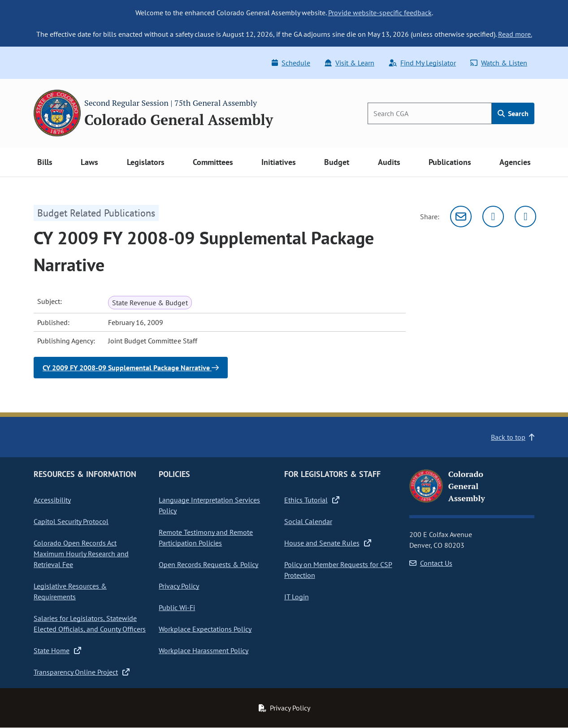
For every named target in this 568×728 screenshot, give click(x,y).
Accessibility (52, 500)
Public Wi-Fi (177, 607)
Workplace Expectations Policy (205, 629)
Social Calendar (308, 521)
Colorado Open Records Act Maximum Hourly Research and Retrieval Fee (81, 554)
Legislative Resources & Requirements (70, 591)
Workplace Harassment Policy (204, 650)
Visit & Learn (349, 63)
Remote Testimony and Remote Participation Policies (206, 537)
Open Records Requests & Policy (208, 564)
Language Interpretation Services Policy (209, 505)
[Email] (461, 217)
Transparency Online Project (82, 672)
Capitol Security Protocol (71, 521)
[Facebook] (525, 217)
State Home (57, 650)
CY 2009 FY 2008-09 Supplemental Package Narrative (131, 368)
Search (513, 113)
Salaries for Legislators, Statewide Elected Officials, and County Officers (90, 624)
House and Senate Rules (328, 543)
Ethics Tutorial (312, 500)
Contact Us (431, 563)
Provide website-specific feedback (380, 13)
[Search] (430, 113)
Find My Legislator (422, 63)
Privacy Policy (179, 586)
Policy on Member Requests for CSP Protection (338, 570)
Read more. (515, 34)
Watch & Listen (499, 63)
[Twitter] (493, 217)
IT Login (297, 597)
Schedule (291, 63)
